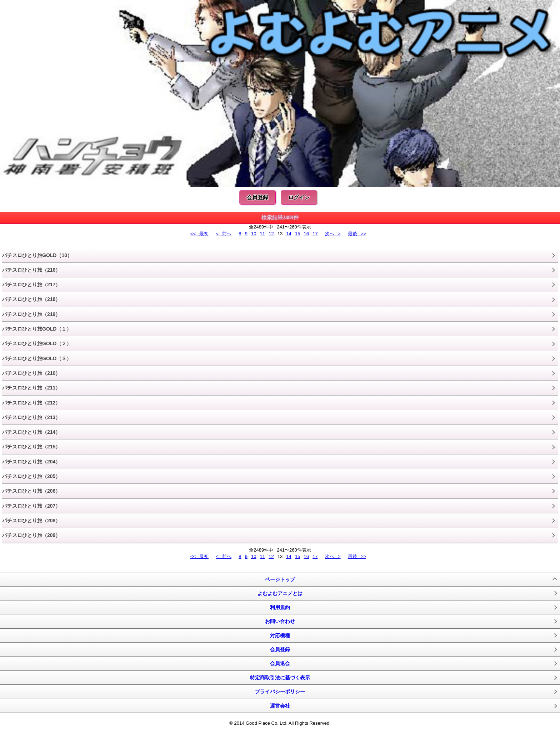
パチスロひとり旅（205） (31, 476)
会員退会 (280, 663)
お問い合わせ (280, 621)
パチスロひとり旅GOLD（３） (37, 358)
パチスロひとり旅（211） (31, 388)
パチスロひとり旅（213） (31, 417)
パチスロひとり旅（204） (31, 462)
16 (306, 234)
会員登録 (257, 197)
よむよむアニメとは (280, 593)
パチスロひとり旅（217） (31, 285)
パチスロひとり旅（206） (31, 491)
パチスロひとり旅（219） (31, 314)
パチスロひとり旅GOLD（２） (37, 343)
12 (271, 234)
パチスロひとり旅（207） (31, 506)
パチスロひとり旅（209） (31, 535)
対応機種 (280, 635)
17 (315, 234)
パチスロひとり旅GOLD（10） (37, 255)
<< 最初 (199, 234)
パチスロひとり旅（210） (31, 373)
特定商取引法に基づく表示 (280, 678)
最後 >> (357, 234)
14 (289, 234)
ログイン (299, 197)
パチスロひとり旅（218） (31, 299)
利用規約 (280, 607)
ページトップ (280, 579)
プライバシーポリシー (280, 692)
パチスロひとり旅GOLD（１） (37, 329)
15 (297, 234)
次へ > (333, 234)
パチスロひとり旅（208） (31, 521)
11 (262, 234)
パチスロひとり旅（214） (31, 432)
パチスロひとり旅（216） (31, 270)
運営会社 (280, 706)
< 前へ (224, 234)
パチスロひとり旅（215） (31, 447)
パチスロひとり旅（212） (31, 403)
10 (254, 234)
